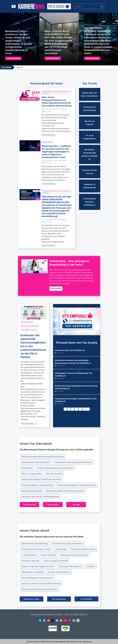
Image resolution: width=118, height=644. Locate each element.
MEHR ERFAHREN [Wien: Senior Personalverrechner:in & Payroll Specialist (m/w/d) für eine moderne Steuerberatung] (49, 135)
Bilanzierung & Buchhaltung (35, 543)
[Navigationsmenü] (14, 6)
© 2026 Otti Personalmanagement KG (55, 641)
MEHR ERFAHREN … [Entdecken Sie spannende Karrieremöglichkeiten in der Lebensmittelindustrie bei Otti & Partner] (29, 424)
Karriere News (32, 641)
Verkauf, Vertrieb (54, 474)
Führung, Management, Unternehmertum (77, 485)
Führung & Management (70, 566)
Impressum (87, 641)
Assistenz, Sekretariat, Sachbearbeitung (40, 496)
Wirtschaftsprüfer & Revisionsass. (38, 578)
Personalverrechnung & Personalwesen (74, 462)
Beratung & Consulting (32, 572)
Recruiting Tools (59, 599)
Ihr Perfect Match (29, 330)
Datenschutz (76, 641)
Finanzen (91, 566)
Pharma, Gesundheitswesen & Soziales (40, 589)
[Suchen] (87, 6)
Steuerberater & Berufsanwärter (68, 543)
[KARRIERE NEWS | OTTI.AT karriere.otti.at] (31, 6)
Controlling (27, 468)
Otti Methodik (86, 599)
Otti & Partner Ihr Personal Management (55, 109)
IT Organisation (29, 555)
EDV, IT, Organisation (32, 474)
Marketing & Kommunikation (74, 555)
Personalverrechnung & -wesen (36, 549)
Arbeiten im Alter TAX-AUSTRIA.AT (70, 350)
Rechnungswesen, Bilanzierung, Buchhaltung (43, 456)
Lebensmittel (27, 322)
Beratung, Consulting (32, 491)
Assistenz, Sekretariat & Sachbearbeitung (41, 583)
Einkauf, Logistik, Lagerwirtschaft (37, 485)
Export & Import (49, 555)
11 (80, 409)
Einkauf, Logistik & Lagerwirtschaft (38, 566)
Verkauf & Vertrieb (31, 561)
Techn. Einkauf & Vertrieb (56, 561)
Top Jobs (76, 504)
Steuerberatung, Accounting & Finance (56, 92)
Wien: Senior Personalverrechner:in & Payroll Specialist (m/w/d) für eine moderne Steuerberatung (57, 101)
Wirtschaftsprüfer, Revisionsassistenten (65, 491)
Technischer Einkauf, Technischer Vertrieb (41, 479)
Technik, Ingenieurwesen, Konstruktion (55, 468)
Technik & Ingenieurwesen (83, 549)
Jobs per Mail (53, 504)
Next (86, 409)
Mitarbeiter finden (32, 599)
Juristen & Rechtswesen (59, 572)
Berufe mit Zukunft (30, 326)
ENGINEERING (48, 142)
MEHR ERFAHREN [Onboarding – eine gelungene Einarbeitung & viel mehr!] (56, 289)
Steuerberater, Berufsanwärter (36, 462)
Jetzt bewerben (29, 504)
